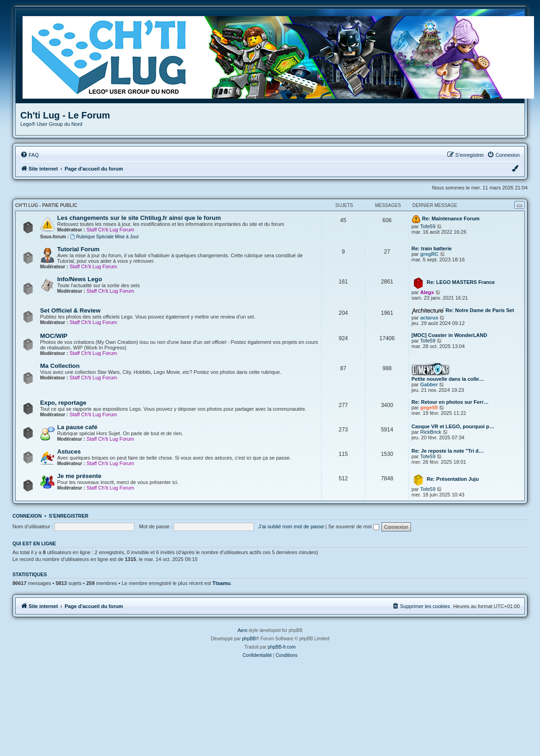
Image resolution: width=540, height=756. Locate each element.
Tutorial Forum (78, 249)
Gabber (429, 384)
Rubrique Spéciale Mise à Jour (104, 237)
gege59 (429, 408)
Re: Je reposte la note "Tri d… (448, 451)
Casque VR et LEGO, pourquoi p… (453, 426)
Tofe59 (428, 226)
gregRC (429, 254)
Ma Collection (60, 366)
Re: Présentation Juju (453, 479)
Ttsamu (221, 583)
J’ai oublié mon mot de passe (291, 526)
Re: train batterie (431, 248)
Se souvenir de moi (353, 526)
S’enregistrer (69, 516)
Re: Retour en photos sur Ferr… (450, 402)
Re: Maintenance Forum (451, 219)
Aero (243, 630)
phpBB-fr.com (282, 647)
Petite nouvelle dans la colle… (448, 379)
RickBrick (431, 432)
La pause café (77, 427)
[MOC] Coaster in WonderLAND (449, 335)
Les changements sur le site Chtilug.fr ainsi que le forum (139, 218)
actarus (429, 318)
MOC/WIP (54, 336)
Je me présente (79, 476)
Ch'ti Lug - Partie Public (46, 205)
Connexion (27, 516)
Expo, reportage (63, 403)
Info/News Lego (79, 279)
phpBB (249, 639)
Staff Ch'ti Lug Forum (110, 230)
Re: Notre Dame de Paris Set (480, 310)
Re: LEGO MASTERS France (461, 282)
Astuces (69, 452)
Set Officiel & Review (70, 310)
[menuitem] (29, 155)
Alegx (427, 292)
